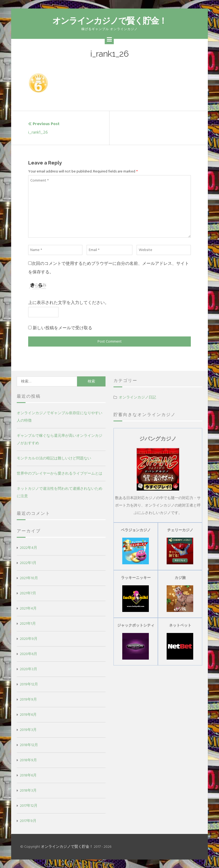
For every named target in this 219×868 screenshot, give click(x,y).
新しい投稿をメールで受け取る (62, 328)
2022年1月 (28, 563)
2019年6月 (28, 715)
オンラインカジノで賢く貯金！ (109, 21)
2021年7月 (28, 593)
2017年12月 (29, 806)
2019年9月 (28, 699)
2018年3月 (28, 790)
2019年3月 (28, 730)
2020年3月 (29, 669)
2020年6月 (29, 654)
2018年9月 (28, 760)
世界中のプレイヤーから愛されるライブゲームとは (60, 473)
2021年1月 (28, 624)
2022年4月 (29, 548)
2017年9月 (28, 821)
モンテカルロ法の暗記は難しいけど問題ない (54, 458)
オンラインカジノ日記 (137, 397)
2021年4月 (28, 608)
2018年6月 (28, 775)
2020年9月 (29, 639)
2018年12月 (29, 745)
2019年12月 (29, 684)
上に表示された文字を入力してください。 (69, 303)
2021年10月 (29, 578)
